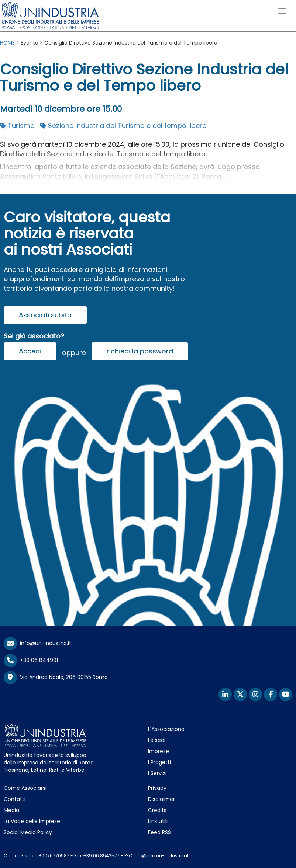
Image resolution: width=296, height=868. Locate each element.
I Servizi (157, 773)
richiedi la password (140, 351)
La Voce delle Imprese (32, 821)
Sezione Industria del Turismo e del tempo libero (123, 126)
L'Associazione (166, 729)
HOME (7, 43)
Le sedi (157, 740)
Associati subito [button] (45, 315)
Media (11, 810)
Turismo (17, 126)
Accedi (30, 351)
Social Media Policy (28, 832)
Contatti (15, 799)
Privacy (157, 788)
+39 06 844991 (31, 660)
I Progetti (159, 762)
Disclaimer (161, 799)
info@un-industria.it (37, 643)
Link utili (158, 821)
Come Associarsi (25, 788)
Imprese (159, 751)
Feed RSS (159, 832)
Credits (157, 810)
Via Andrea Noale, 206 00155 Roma (56, 677)
